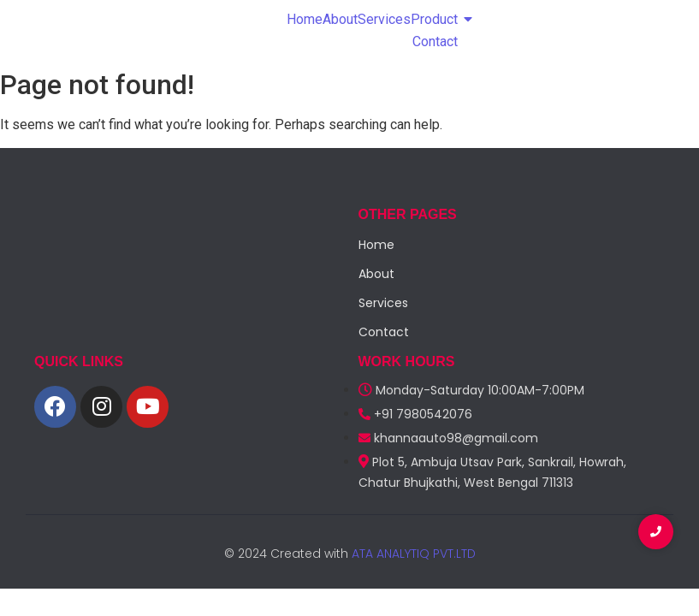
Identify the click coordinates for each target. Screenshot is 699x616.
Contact (435, 41)
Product (434, 19)
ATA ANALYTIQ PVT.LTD (412, 554)
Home (305, 19)
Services (384, 19)
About (340, 19)
